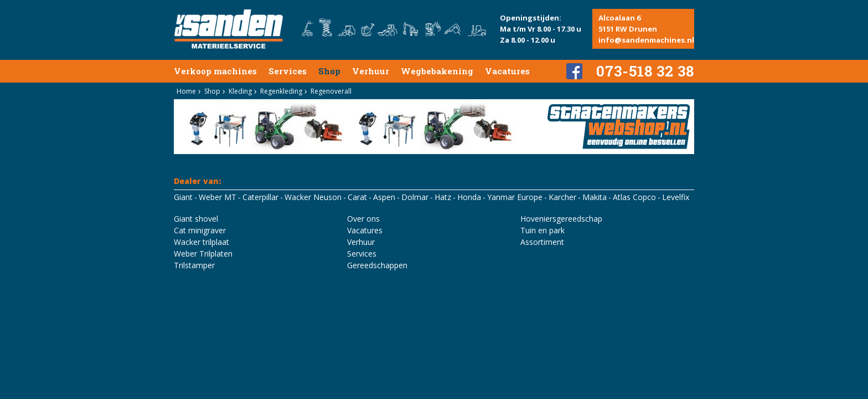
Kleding (240, 91)
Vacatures (507, 71)
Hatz (443, 197)
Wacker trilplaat (201, 242)
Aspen (384, 197)
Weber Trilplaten (203, 254)
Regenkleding (281, 91)
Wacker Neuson (313, 197)
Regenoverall (331, 91)
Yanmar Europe (515, 197)
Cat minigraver (200, 230)
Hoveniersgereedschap (561, 219)
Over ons (363, 219)
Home (186, 91)
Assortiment (542, 242)
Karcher (562, 197)
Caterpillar (260, 197)
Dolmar (415, 197)
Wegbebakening (437, 71)
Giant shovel (196, 219)
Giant (183, 197)
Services (288, 71)
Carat (357, 197)
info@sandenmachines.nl (646, 40)
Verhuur (371, 71)
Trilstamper (194, 265)
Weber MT (218, 197)
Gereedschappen (377, 265)
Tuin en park (542, 230)
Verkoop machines (215, 71)
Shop (329, 71)
